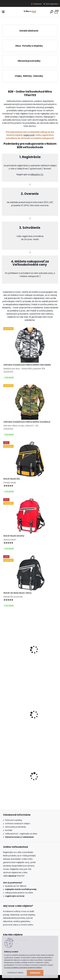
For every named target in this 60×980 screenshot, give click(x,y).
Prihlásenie (38, 4)
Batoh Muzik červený (14, 536)
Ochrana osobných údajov (18, 824)
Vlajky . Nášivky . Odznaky (29, 76)
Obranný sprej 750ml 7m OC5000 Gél (22, 658)
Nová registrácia (52, 4)
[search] (52, 12)
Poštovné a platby (14, 820)
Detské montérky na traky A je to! (20, 783)
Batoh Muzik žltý (12, 479)
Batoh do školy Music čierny (18, 593)
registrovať (29, 135)
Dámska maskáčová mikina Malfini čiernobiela (27, 365)
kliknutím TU (37, 174)
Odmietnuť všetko (15, 973)
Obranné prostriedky (29, 61)
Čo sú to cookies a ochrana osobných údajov (23, 967)
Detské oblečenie (29, 31)
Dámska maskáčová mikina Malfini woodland (27, 422)
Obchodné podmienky (16, 827)
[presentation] (3, 772)
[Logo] (30, 12)
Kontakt (9, 830)
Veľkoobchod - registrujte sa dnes (21, 834)
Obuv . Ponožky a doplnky (29, 46)
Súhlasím (35, 973)
